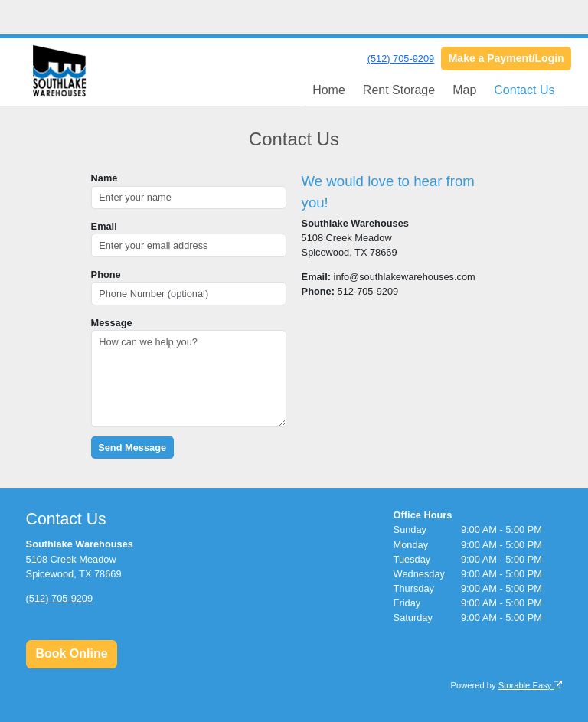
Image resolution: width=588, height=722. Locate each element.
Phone (106, 274)
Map (464, 90)
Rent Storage (399, 90)
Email (104, 226)
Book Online (71, 653)
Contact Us (524, 90)
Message (112, 323)
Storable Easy (531, 685)
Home (329, 90)
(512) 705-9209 (401, 59)
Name (105, 178)
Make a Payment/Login (506, 58)
